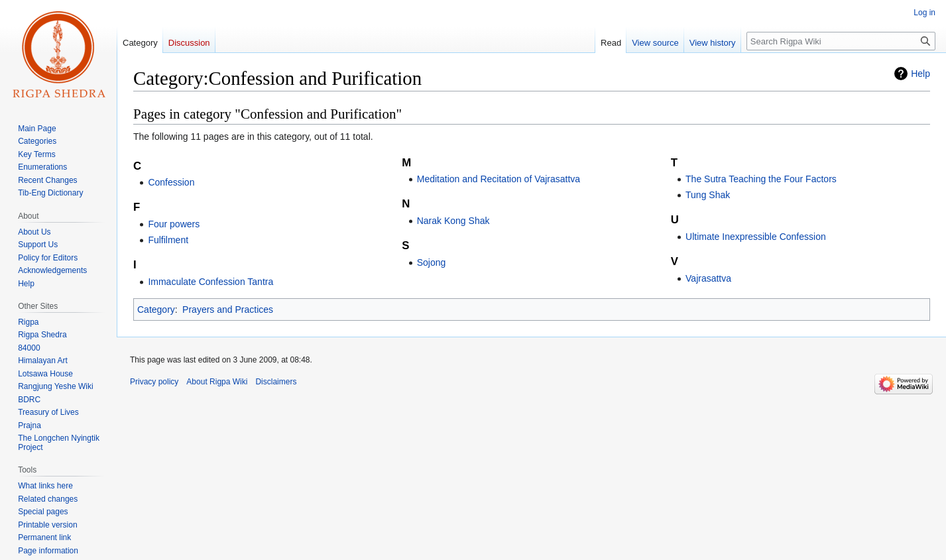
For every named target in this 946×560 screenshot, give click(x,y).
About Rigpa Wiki (217, 382)
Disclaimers (276, 382)
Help (920, 74)
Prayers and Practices (228, 309)
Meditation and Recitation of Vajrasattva (499, 179)
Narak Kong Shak (453, 221)
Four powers (174, 224)
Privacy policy (154, 382)
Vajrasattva (708, 278)
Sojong (432, 262)
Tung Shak (708, 195)
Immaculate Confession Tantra (210, 282)
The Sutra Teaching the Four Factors (761, 179)
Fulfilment (168, 240)
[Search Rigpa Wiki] (841, 41)
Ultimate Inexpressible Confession (756, 237)
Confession (171, 182)
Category (156, 309)
